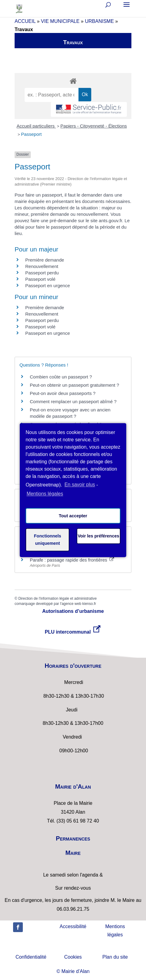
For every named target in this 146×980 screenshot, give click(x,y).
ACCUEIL (25, 21)
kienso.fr (89, 604)
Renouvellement (42, 266)
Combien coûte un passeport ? (61, 377)
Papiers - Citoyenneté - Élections (94, 126)
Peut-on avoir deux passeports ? (63, 393)
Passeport (31, 134)
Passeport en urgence (48, 286)
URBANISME (99, 21)
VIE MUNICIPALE (60, 21)
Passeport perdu (42, 273)
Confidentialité (31, 957)
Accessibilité (73, 926)
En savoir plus (80, 485)
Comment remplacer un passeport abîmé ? (73, 401)
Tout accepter (73, 516)
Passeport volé (40, 279)
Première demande (45, 260)
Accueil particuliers (36, 126)
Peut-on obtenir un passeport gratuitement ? (75, 385)
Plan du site (115, 957)
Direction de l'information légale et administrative (57, 598)
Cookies (73, 957)
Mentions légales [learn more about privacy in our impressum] (45, 494)
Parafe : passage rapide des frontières (72, 560)
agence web (71, 604)
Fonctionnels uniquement (48, 540)
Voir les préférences (98, 536)
